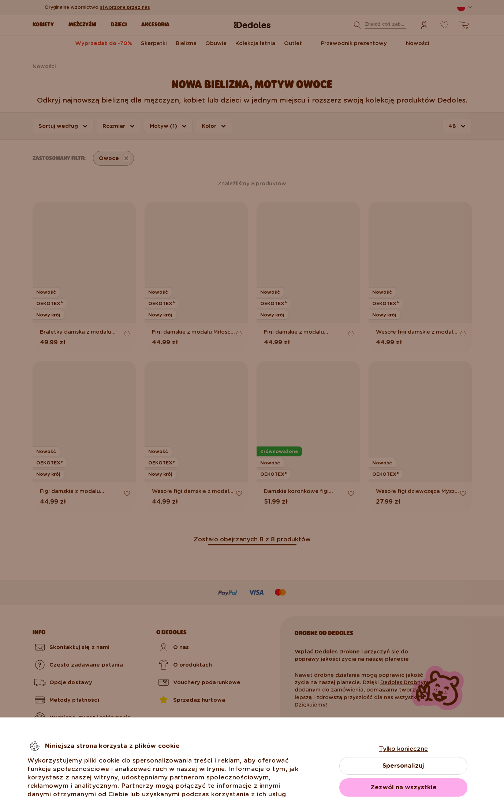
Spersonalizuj (403, 766)
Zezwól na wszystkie (404, 787)
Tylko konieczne (403, 749)
